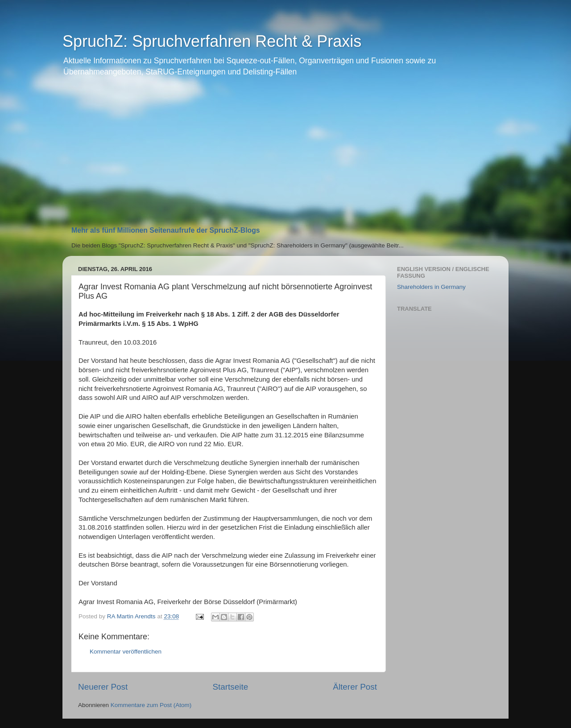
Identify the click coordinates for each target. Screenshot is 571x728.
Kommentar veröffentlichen (126, 652)
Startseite (230, 687)
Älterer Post (355, 687)
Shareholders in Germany (431, 287)
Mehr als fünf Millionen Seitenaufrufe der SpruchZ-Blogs (166, 230)
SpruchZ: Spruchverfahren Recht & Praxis (212, 41)
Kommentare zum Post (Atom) (151, 705)
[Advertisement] (285, 155)
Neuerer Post (103, 687)
